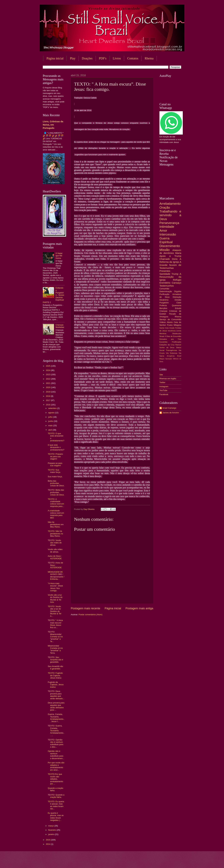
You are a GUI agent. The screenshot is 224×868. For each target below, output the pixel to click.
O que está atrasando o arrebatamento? (56, 447)
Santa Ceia (164, 328)
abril (50, 430)
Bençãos (163, 308)
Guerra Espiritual (166, 240)
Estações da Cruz (167, 345)
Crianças (163, 311)
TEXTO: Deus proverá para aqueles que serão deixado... (56, 695)
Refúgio (177, 280)
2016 (48, 405)
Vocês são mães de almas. (55, 551)
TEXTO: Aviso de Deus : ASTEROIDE (55, 565)
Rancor (178, 345)
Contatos (133, 58)
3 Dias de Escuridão (173, 336)
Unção (172, 328)
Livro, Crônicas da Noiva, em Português (53, 125)
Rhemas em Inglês (168, 379)
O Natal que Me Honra (59, 256)
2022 (48, 379)
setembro (53, 408)
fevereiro (52, 830)
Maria (178, 253)
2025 (48, 366)
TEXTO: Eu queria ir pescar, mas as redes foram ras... (56, 805)
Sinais (162, 336)
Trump (175, 274)
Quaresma (177, 305)
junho (51, 421)
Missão (164, 250)
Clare (179, 303)
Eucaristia (163, 342)
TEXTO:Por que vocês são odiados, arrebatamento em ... (55, 779)
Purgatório (164, 303)
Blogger (137, 862)
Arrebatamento (170, 204)
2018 (48, 396)
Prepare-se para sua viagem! (55, 464)
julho (51, 417)
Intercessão (168, 234)
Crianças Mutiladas (60, 326)
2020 (48, 387)
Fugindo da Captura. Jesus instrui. (56, 685)
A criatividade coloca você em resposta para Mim (56, 514)
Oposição (169, 359)
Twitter (162, 382)
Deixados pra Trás (170, 339)
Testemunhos (167, 286)
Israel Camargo (169, 408)
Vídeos (163, 322)
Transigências (172, 350)
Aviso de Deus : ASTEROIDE (55, 557)
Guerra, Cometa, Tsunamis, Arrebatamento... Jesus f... (56, 718)
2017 (48, 400)
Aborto (170, 322)
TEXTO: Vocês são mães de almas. (55, 543)
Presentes (165, 271)
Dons (175, 259)
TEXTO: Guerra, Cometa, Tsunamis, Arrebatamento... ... (56, 731)
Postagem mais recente (85, 608)
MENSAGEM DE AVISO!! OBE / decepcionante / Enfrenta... (56, 575)
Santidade (165, 274)
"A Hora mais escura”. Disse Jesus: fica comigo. (55, 587)
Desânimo (164, 300)
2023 (48, 374)
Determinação (166, 291)
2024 (48, 370)
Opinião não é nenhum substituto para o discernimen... (56, 755)
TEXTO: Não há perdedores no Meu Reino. (55, 534)
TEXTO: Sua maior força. (54, 471)
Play (73, 58)
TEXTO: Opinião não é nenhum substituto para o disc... (55, 743)
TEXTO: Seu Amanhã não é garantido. (55, 660)
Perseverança (169, 223)
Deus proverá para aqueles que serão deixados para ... (56, 706)
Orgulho (178, 291)
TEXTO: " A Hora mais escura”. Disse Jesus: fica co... (55, 624)
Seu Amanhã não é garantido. (55, 667)
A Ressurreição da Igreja (170, 277)
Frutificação (177, 342)
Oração (165, 207)
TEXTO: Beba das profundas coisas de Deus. (56, 492)
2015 (48, 840)
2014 (48, 844)
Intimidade (167, 227)
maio (51, 426)
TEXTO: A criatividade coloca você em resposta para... (56, 503)
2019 (48, 392)
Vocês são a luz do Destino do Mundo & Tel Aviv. (55, 598)
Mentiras (163, 334)
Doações (87, 58)
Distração (177, 297)
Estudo (178, 308)
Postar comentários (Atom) (90, 615)
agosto (51, 413)
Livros (117, 58)
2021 (48, 383)
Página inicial (55, 58)
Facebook (164, 394)
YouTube (163, 390)
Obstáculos (177, 334)
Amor (163, 230)
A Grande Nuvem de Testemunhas (170, 265)
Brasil (179, 356)
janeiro (51, 834)
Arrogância (171, 356)
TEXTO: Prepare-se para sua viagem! (56, 456)
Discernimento (170, 246)
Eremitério (165, 283)
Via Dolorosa (172, 353)
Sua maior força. (55, 477)
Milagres (177, 325)
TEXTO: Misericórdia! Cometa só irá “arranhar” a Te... (55, 637)
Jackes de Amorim (171, 413)
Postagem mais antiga (139, 608)
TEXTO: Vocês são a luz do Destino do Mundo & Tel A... (54, 611)
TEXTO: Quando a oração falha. (56, 796)
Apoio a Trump (170, 256)
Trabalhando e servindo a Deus (170, 215)
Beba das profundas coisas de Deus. (56, 483)
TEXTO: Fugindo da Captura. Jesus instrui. (55, 675)
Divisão (178, 300)
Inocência (172, 331)
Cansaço (176, 283)
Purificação (164, 294)
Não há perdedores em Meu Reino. (56, 525)
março (51, 826)
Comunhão (164, 289)
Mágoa (162, 359)
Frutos (170, 325)
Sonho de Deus (167, 348)
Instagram (164, 386)
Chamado (165, 259)
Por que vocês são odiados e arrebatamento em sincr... (56, 766)
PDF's (103, 58)
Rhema (149, 58)
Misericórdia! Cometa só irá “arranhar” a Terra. (55, 649)
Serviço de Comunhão (170, 319)
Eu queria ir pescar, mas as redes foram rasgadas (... (56, 817)
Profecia (163, 305)
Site (161, 375)
